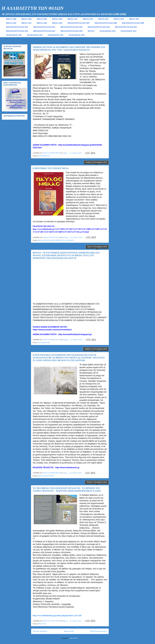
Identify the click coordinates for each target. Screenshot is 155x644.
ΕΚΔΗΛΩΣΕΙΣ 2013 (108, 31)
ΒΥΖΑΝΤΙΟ (50, 476)
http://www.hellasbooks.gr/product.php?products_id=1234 (57, 616)
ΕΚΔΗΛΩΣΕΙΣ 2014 (129, 31)
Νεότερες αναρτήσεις (40, 631)
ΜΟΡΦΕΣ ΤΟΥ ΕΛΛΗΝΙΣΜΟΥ (65, 240)
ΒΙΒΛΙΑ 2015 (134, 19)
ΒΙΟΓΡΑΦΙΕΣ (51, 240)
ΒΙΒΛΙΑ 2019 (57, 23)
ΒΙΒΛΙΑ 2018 (42, 23)
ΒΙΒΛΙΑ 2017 (27, 23)
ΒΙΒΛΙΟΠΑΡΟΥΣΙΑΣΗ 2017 (44, 31)
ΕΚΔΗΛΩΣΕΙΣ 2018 (77, 35)
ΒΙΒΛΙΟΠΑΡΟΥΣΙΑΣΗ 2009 (133, 23)
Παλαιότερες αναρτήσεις (99, 631)
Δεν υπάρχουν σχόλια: (76, 153)
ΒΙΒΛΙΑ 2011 (73, 19)
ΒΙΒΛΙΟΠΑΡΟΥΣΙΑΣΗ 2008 (106, 23)
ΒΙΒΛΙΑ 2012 (88, 19)
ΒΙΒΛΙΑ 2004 (42, 19)
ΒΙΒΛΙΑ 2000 (27, 19)
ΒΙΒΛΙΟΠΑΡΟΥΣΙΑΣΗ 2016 (17, 31)
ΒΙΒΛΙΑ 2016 (11, 23)
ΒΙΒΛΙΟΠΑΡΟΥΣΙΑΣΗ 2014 (99, 27)
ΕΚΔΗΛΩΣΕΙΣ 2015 (14, 35)
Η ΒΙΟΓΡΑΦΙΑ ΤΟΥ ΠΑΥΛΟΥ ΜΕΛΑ (51, 168)
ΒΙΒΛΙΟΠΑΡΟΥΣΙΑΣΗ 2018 (71, 31)
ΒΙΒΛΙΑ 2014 (119, 19)
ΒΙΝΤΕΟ (91, 31)
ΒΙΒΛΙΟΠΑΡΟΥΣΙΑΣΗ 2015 (126, 27)
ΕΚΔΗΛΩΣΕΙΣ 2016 (35, 35)
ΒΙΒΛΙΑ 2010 (57, 19)
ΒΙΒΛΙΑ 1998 (11, 19)
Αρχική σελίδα (69, 631)
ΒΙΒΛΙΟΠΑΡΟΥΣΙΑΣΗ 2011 (44, 27)
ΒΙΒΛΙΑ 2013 (103, 19)
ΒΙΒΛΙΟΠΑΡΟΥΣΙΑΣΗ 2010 (17, 27)
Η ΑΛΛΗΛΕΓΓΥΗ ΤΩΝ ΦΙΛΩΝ (33, 9)
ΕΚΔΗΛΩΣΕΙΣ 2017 (56, 35)
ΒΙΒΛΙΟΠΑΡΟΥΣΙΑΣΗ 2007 (78, 23)
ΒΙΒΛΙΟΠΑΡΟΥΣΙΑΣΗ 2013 (71, 27)
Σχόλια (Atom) (74, 638)
